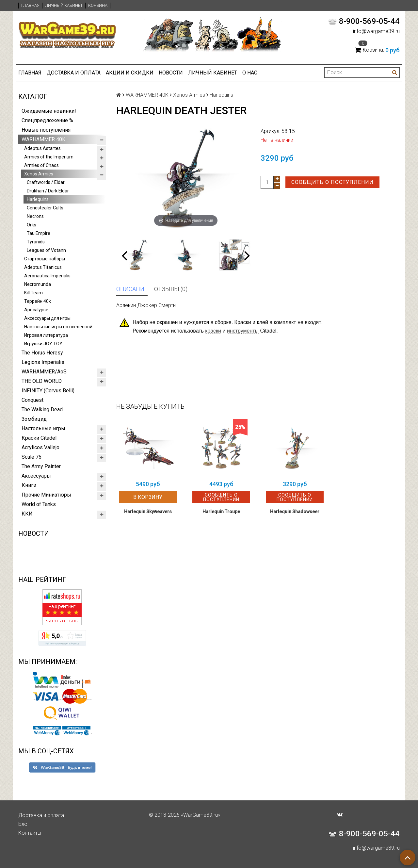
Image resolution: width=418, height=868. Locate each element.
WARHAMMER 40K (43, 139)
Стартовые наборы (45, 259)
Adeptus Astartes (42, 148)
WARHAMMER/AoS (44, 372)
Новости (171, 73)
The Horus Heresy (42, 353)
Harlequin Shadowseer (295, 512)
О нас (250, 73)
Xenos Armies (39, 174)
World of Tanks (39, 504)
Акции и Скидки (130, 73)
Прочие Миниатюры (46, 495)
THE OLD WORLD (42, 381)
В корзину (148, 497)
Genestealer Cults (45, 208)
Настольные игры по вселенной (58, 327)
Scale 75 (32, 457)
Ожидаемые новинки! (49, 111)
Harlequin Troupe (221, 512)
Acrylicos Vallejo (40, 447)
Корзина (98, 5)
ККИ (27, 514)
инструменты (243, 331)
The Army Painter (41, 466)
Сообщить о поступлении (332, 182)
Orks (32, 225)
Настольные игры (43, 428)
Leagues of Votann (46, 250)
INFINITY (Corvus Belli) (48, 391)
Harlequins (38, 199)
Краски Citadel (39, 438)
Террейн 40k (38, 301)
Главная (30, 5)
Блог (24, 824)
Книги (29, 485)
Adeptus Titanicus (43, 267)
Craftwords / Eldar (46, 182)
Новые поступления (46, 130)
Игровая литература (46, 335)
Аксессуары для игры (47, 318)
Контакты (30, 833)
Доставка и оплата (74, 73)
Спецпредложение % (47, 120)
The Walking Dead (42, 409)
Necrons (35, 216)
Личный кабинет (64, 5)
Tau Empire (39, 233)
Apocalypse (36, 310)
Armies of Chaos (41, 165)
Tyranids (36, 242)
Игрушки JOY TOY (43, 344)
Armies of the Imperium (49, 157)
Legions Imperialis (43, 362)
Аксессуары (36, 476)
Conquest (32, 400)
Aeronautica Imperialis (47, 276)
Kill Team (33, 293)
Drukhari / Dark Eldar (48, 191)
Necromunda (38, 284)
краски (213, 331)
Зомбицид (34, 419)
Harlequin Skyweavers (148, 512)
